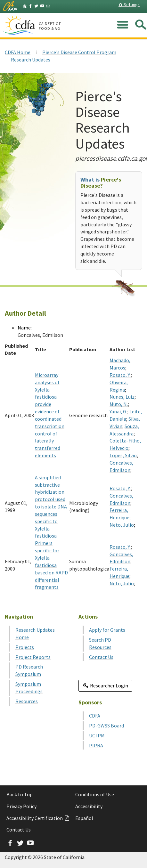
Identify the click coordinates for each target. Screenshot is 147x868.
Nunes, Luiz (122, 397)
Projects (25, 647)
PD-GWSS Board (106, 726)
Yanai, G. (118, 411)
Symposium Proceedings (29, 688)
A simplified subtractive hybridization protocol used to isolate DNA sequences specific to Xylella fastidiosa (51, 507)
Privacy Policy (21, 806)
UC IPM (97, 735)
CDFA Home (18, 52)
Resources (27, 701)
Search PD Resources (100, 643)
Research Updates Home (35, 633)
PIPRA (96, 745)
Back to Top (20, 794)
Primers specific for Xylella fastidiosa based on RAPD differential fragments (51, 565)
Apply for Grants (107, 630)
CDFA (95, 716)
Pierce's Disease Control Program (79, 52)
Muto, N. (119, 404)
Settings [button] (129, 4)
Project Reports (33, 657)
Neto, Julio (122, 525)
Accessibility (89, 806)
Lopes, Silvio (123, 455)
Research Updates (31, 60)
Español (84, 818)
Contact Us (101, 657)
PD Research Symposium (29, 670)
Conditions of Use (95, 794)
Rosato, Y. (120, 375)
